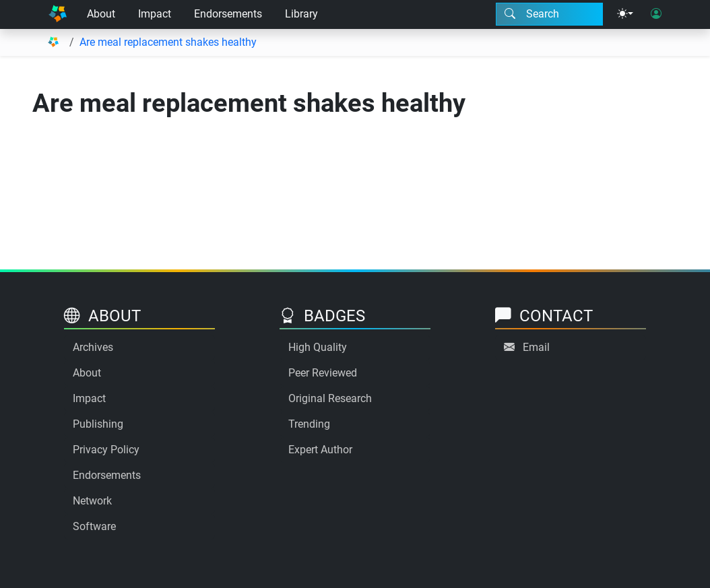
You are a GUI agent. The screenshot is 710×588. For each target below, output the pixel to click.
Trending (309, 424)
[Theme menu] (625, 14)
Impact (155, 14)
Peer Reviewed (323, 373)
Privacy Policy (106, 450)
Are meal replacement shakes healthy (168, 42)
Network (92, 501)
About (101, 14)
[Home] (58, 14)
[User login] (656, 14)
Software (94, 526)
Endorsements (228, 14)
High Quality (318, 347)
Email (536, 347)
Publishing (98, 424)
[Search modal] (549, 14)
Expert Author (320, 450)
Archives (93, 347)
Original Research (330, 398)
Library (301, 14)
